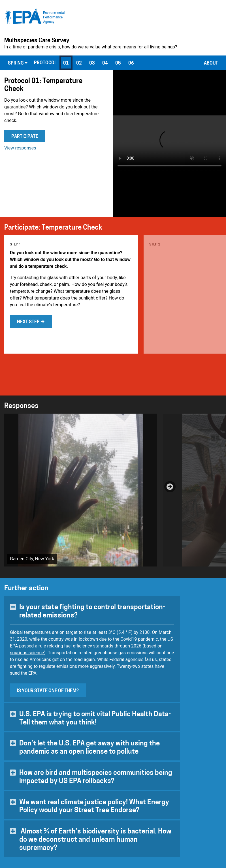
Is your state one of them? (48, 691)
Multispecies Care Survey (37, 41)
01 (66, 63)
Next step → (31, 322)
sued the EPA (23, 673)
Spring (18, 63)
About (211, 63)
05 (118, 63)
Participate (25, 137)
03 (92, 63)
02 (79, 63)
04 (105, 63)
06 (131, 63)
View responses (20, 148)
